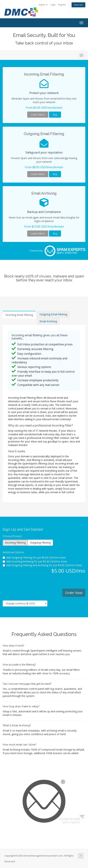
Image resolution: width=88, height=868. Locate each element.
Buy (55, 115)
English (43, 5)
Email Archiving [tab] (48, 321)
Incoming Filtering (15, 543)
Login (53, 5)
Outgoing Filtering (40, 543)
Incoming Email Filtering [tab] (19, 315)
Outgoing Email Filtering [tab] (53, 314)
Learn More (38, 115)
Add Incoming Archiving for (35, 561)
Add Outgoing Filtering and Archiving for (42, 565)
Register (62, 5)
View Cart (78, 5)
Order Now (74, 593)
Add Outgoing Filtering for (34, 557)
